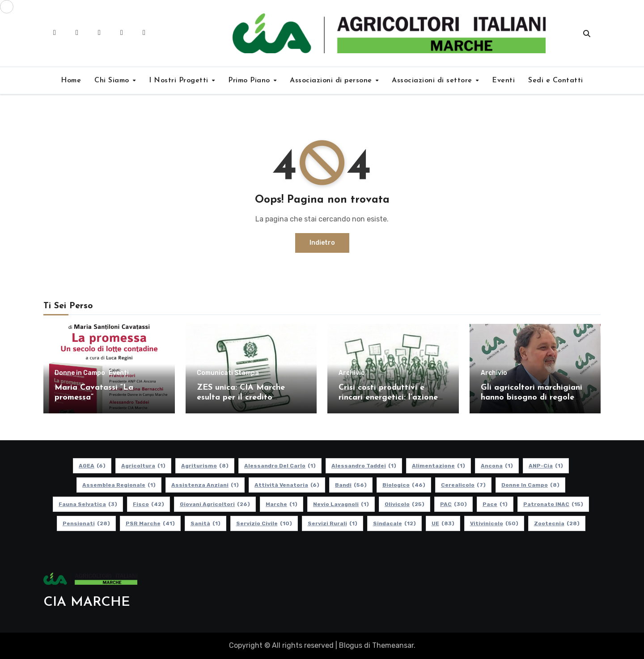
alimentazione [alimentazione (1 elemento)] (439, 466)
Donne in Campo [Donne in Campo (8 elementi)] (530, 485)
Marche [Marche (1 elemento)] (282, 504)
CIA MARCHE (87, 602)
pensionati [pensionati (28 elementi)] (86, 523)
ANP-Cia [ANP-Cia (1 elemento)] (546, 466)
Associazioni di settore (433, 81)
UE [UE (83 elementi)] (443, 523)
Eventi (503, 81)
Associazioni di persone (332, 81)
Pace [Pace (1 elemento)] (495, 504)
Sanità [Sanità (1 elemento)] (205, 523)
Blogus (351, 645)
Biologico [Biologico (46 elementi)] (404, 485)
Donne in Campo (80, 373)
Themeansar (393, 645)
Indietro (322, 243)
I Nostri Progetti (180, 81)
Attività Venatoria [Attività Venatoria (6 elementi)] (287, 485)
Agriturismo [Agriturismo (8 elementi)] (205, 466)
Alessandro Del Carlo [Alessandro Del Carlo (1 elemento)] (280, 466)
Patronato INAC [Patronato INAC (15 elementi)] (553, 504)
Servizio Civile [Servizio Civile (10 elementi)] (264, 523)
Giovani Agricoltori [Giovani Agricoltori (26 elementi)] (215, 504)
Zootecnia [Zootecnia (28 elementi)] (557, 523)
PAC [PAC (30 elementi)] (453, 504)
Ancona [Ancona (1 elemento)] (497, 466)
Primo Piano (250, 81)
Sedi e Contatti (556, 81)
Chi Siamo (113, 81)
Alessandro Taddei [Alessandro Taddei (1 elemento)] (364, 466)
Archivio (352, 373)
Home (71, 81)
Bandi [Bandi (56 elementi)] (351, 485)
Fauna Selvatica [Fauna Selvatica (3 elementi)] (88, 504)
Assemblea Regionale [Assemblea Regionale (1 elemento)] (119, 485)
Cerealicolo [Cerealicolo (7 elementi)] (463, 485)
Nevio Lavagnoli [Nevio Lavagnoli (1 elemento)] (341, 504)
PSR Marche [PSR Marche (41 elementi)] (150, 523)
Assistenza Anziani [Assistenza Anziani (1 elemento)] (205, 485)
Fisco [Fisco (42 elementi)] (148, 504)
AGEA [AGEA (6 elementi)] (92, 466)
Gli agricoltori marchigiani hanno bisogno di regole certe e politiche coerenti (532, 397)
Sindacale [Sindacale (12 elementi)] (394, 523)
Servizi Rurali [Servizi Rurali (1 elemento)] (333, 523)
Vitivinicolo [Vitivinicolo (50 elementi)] (494, 523)
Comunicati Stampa (228, 373)
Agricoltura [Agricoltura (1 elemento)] (143, 466)
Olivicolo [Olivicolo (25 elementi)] (405, 504)
